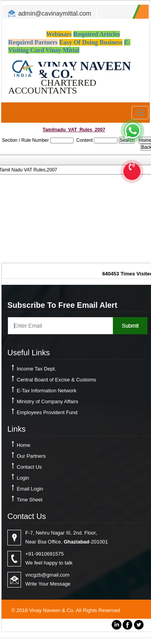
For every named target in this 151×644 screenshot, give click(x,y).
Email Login (30, 489)
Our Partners (31, 456)
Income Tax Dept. (36, 369)
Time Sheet (30, 500)
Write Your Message (48, 584)
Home (24, 445)
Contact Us (29, 467)
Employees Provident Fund (47, 412)
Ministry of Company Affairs (47, 401)
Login (23, 478)
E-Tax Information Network (47, 391)
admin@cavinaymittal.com (55, 13)
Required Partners (33, 42)
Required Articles (97, 34)
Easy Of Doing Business (91, 42)
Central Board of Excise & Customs (56, 380)
